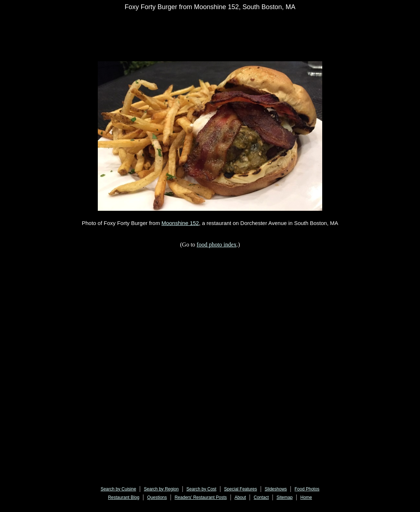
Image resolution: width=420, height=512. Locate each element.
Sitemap (285, 497)
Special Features (240, 489)
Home (306, 497)
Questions (157, 497)
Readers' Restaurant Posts (201, 497)
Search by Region (161, 489)
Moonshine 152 (180, 223)
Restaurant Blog (124, 497)
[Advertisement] (230, 32)
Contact (261, 497)
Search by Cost (201, 489)
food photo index (217, 245)
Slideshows (276, 489)
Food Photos (307, 489)
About (240, 497)
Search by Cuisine (118, 489)
